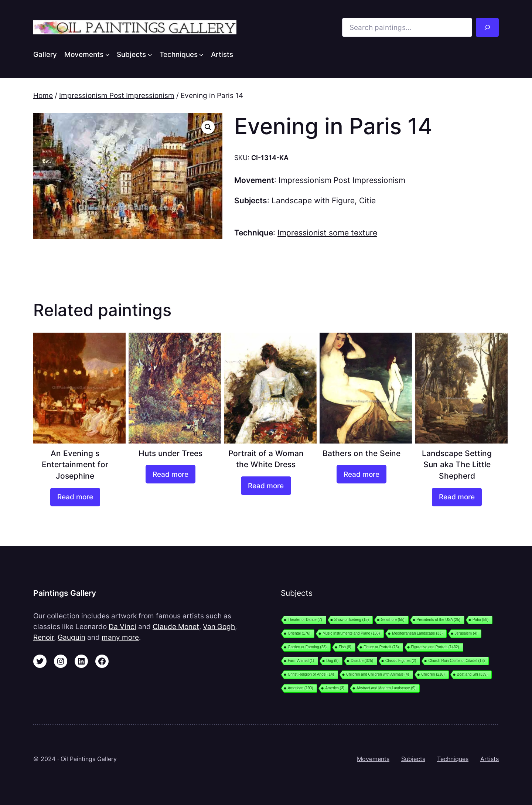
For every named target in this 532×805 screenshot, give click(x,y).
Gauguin (71, 637)
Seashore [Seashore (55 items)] (393, 620)
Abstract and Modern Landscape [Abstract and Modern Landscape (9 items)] (386, 688)
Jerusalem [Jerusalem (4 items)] (466, 633)
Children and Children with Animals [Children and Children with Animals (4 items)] (378, 674)
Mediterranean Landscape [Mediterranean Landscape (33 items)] (417, 633)
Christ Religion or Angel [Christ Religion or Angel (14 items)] (311, 674)
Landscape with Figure (313, 201)
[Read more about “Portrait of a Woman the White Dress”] (266, 486)
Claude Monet (176, 626)
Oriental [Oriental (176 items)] (299, 633)
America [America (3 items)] (335, 688)
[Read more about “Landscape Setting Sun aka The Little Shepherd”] (457, 497)
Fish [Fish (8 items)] (345, 647)
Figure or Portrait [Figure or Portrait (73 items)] (381, 647)
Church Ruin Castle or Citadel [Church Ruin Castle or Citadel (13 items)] (456, 661)
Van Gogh (219, 626)
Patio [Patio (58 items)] (480, 620)
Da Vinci (122, 626)
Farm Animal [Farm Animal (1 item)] (301, 661)
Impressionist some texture (327, 233)
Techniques (453, 759)
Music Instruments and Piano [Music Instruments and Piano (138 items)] (351, 633)
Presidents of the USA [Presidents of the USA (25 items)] (439, 620)
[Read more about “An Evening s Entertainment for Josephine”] (75, 497)
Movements (373, 759)
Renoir (44, 637)
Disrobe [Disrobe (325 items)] (362, 661)
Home (43, 95)
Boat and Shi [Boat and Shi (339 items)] (472, 674)
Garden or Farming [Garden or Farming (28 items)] (307, 647)
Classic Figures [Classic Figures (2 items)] (401, 661)
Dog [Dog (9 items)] (332, 661)
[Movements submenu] (108, 54)
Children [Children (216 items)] (433, 674)
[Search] (487, 27)
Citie (367, 201)
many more (120, 637)
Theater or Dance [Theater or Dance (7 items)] (305, 620)
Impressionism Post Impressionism (117, 95)
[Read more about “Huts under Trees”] (170, 474)
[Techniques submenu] (201, 54)
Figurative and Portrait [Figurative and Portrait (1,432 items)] (435, 647)
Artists (490, 759)
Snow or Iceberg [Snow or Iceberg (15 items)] (352, 620)
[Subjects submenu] (150, 54)
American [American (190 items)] (300, 688)
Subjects (413, 759)
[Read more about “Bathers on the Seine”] (362, 474)
